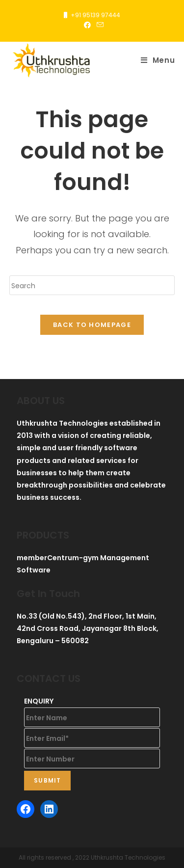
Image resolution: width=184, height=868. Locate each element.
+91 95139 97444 (95, 15)
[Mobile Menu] (158, 60)
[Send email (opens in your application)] (99, 25)
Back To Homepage (92, 325)
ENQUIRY (39, 701)
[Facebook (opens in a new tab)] (87, 25)
